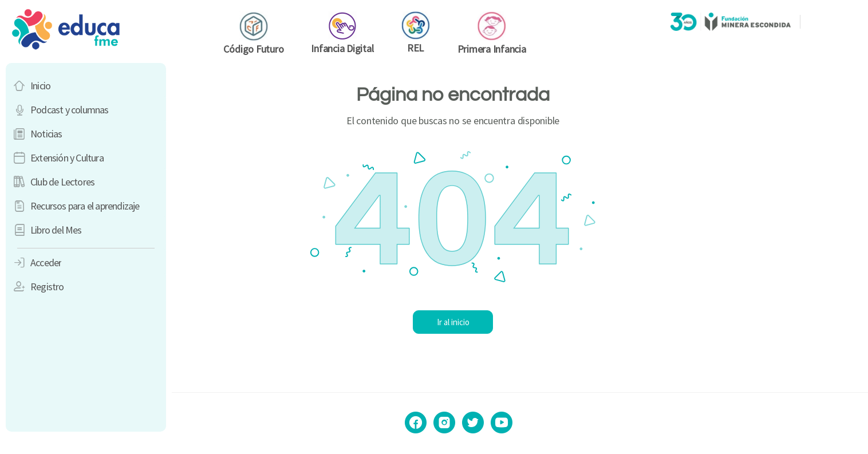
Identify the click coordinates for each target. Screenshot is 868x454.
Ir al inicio (520, 322)
